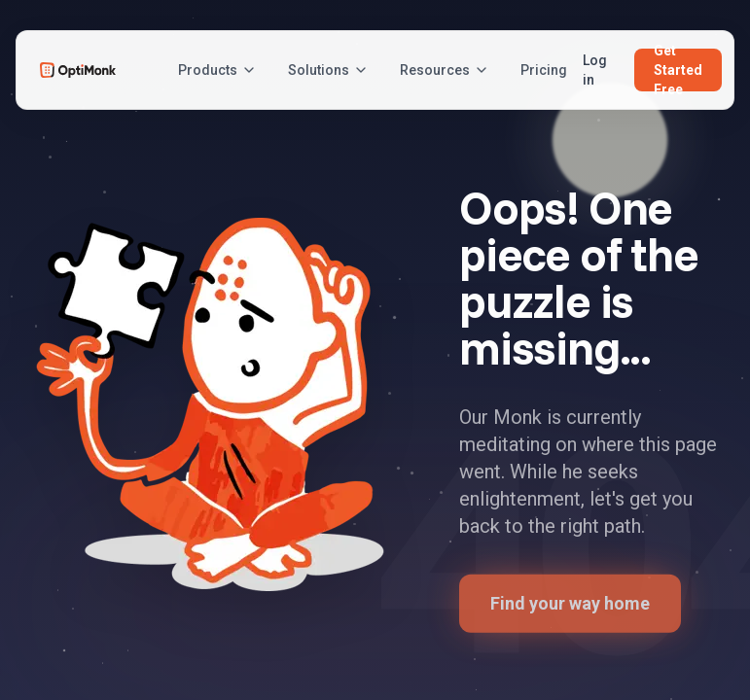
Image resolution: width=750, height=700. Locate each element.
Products (217, 70)
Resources (445, 70)
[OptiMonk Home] (78, 70)
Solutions (328, 70)
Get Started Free (678, 70)
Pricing (544, 70)
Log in (595, 70)
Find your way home (570, 608)
